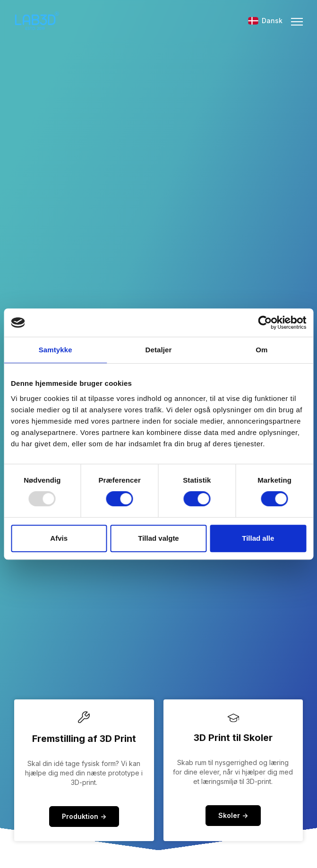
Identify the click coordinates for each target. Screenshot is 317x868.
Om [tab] (261, 350)
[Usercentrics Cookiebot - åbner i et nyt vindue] (265, 323)
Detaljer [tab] (159, 350)
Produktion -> (84, 816)
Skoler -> (233, 815)
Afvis (59, 538)
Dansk (265, 21)
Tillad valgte (158, 538)
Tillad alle (258, 538)
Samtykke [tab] (56, 350)
